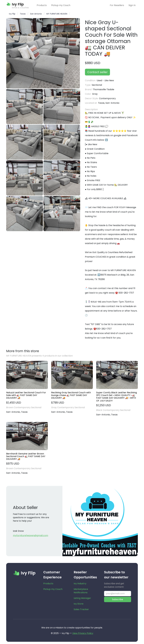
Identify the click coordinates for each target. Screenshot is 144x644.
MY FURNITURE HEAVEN (57, 14)
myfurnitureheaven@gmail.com (31, 535)
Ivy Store (79, 604)
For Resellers (117, 5)
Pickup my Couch (61, 5)
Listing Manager (82, 598)
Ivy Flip (12, 14)
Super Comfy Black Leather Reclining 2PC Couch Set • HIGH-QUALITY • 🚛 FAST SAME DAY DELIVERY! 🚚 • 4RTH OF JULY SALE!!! (117, 397)
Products (42, 5)
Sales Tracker (81, 609)
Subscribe (118, 599)
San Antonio (36, 14)
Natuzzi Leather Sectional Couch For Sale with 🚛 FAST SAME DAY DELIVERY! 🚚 (26, 395)
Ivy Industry (80, 584)
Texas (23, 14)
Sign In (132, 5)
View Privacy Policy (83, 633)
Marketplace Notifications (81, 591)
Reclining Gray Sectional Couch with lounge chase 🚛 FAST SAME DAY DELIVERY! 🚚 (71, 395)
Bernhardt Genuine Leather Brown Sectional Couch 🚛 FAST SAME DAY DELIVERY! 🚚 (26, 456)
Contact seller (97, 72)
